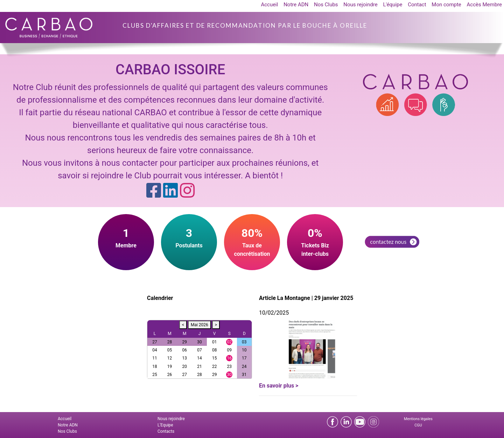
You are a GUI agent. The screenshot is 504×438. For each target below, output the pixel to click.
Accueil (269, 5)
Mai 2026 (199, 325)
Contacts (166, 431)
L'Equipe (165, 425)
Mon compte (446, 5)
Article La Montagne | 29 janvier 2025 (306, 298)
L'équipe (393, 5)
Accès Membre (484, 5)
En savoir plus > (279, 386)
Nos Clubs (326, 5)
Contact (417, 5)
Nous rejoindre (360, 5)
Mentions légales (418, 419)
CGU (418, 425)
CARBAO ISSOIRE (170, 70)
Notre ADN (296, 5)
